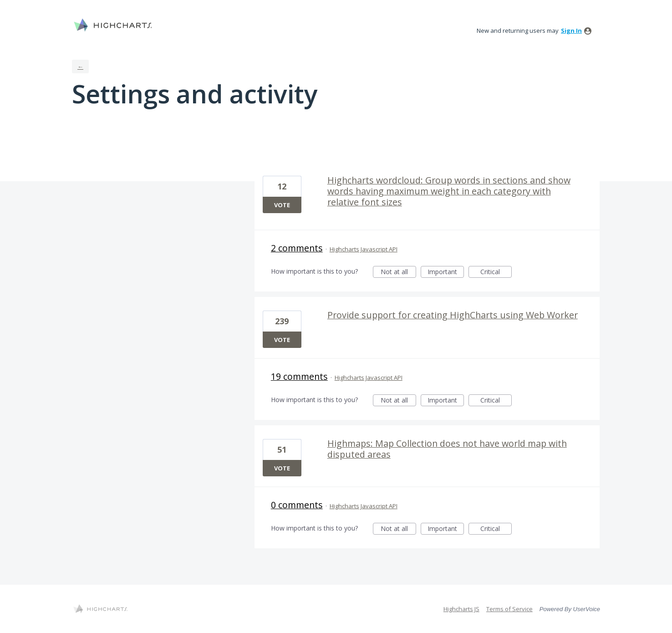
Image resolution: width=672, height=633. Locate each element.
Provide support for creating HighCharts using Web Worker (453, 315)
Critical (496, 273)
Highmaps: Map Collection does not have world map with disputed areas (447, 449)
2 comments (297, 248)
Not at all (398, 273)
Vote (282, 205)
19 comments (299, 376)
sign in (571, 31)
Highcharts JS (461, 609)
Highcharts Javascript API (364, 249)
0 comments (297, 505)
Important (446, 273)
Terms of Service (509, 609)
